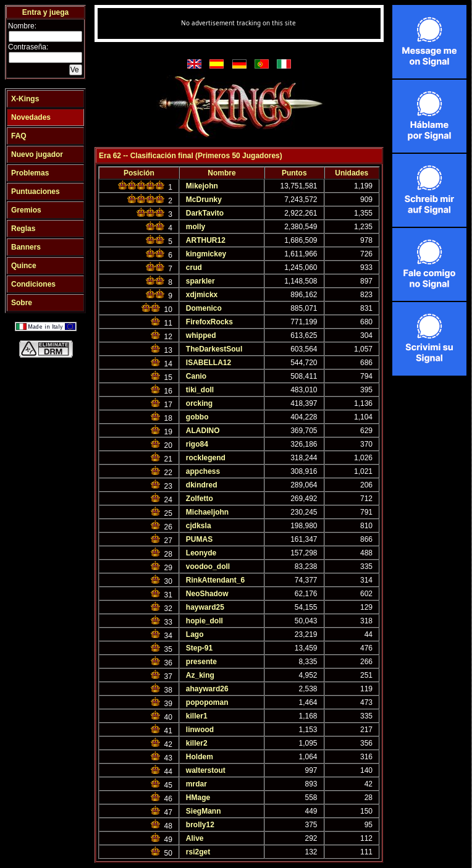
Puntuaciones (36, 192)
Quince (24, 266)
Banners (26, 247)
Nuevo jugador (37, 154)
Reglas (23, 229)
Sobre (22, 303)
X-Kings (25, 99)
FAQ (19, 136)
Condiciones (33, 284)
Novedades (31, 117)
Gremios (26, 210)
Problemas (30, 173)
